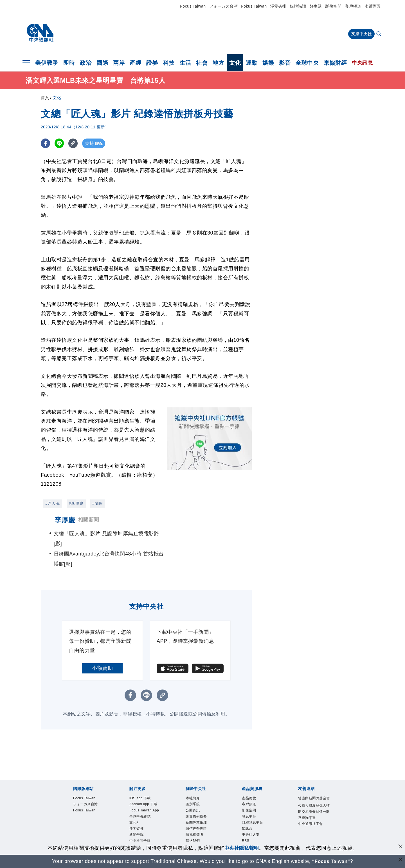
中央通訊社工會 (310, 804)
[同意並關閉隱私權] (400, 847)
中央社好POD (140, 828)
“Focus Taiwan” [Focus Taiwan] (331, 861)
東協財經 (335, 63)
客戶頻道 (353, 6)
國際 (102, 63)
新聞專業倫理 (196, 803)
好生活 (316, 6)
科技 (169, 63)
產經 (135, 63)
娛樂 (268, 63)
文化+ (134, 803)
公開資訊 (193, 791)
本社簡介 (193, 778)
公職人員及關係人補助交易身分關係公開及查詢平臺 (314, 792)
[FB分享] (46, 143)
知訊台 (247, 809)
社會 (202, 63)
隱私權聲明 (194, 815)
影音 (285, 63)
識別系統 (193, 784)
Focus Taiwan (193, 6)
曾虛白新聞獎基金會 (314, 778)
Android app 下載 (144, 784)
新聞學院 (136, 815)
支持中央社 (362, 34)
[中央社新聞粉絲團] (202, 841)
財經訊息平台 (252, 803)
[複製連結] (74, 143)
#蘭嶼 (98, 503)
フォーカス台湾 (224, 6)
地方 (218, 63)
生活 (185, 63)
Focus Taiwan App (145, 791)
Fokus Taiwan (254, 6)
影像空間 (333, 6)
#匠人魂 (53, 503)
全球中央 (307, 63)
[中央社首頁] (40, 33)
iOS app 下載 (140, 778)
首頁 (45, 98)
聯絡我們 (193, 822)
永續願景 (373, 6)
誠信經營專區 (196, 809)
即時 (69, 63)
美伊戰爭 (47, 63)
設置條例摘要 (196, 797)
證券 (152, 63)
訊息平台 (249, 797)
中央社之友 (251, 815)
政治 (86, 63)
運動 (252, 63)
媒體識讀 (298, 6)
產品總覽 (249, 778)
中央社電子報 (140, 822)
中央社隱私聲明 (242, 848)
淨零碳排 (278, 6)
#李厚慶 (76, 503)
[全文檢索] (379, 34)
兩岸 (119, 63)
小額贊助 (102, 648)
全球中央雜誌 (140, 797)
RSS (246, 822)
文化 (235, 63)
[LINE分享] (60, 143)
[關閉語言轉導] (400, 861)
